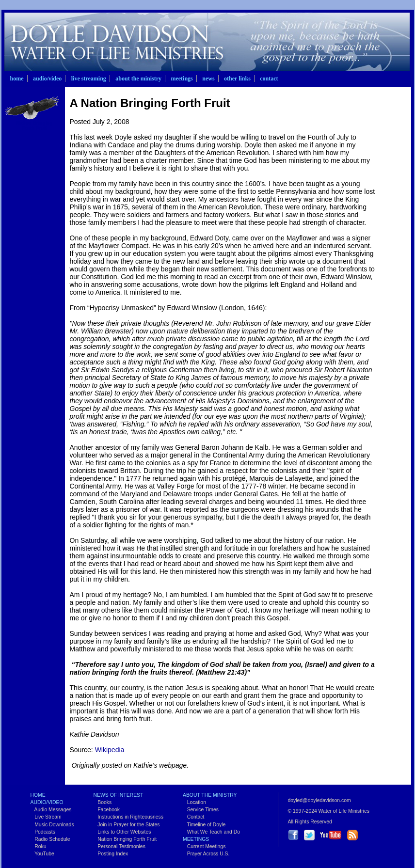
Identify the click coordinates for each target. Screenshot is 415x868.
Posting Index (111, 854)
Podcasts (43, 832)
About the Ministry (138, 79)
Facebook (107, 810)
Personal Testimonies (120, 846)
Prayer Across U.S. (206, 854)
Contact (269, 79)
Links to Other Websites (122, 832)
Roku (39, 846)
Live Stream (46, 817)
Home (17, 79)
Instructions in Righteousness (128, 817)
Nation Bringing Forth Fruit (35, 126)
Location (194, 802)
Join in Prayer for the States (127, 825)
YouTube (42, 854)
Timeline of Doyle (204, 825)
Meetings (182, 79)
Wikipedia (110, 750)
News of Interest (119, 795)
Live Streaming (89, 79)
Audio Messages (51, 810)
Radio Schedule (50, 839)
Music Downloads (52, 825)
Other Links (237, 79)
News (208, 79)
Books (103, 802)
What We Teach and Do (211, 832)
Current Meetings (204, 846)
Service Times (201, 810)
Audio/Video (47, 79)
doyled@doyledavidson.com (319, 800)
